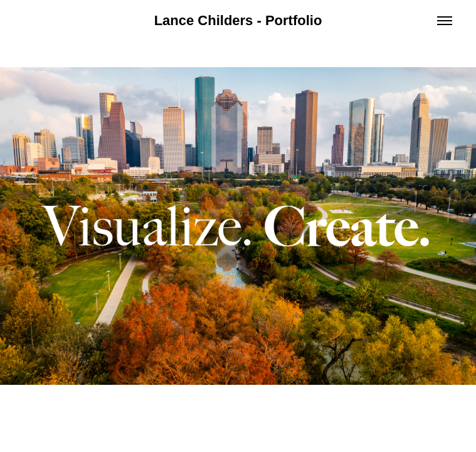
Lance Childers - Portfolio (238, 20)
